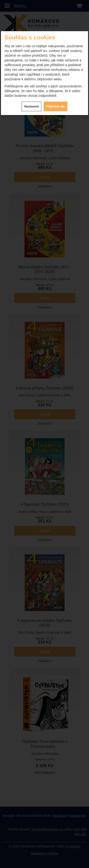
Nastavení (31, 106)
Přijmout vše (56, 106)
